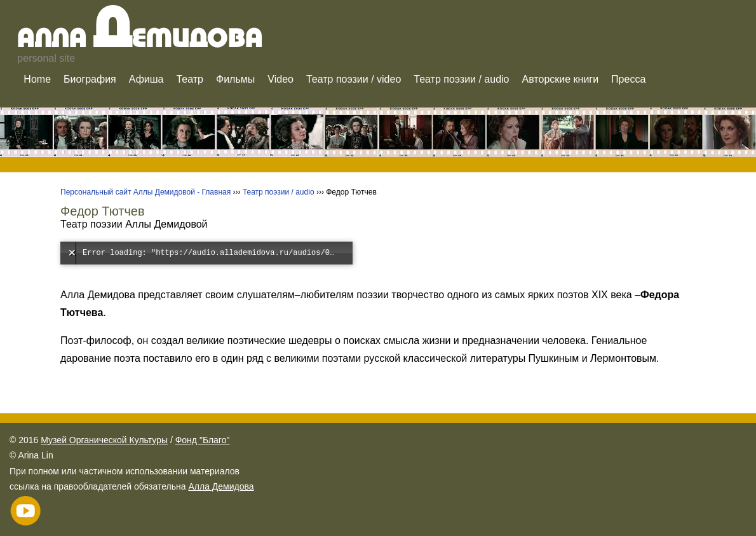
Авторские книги (561, 79)
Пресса (628, 79)
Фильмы (235, 79)
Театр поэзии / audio (461, 79)
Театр (190, 79)
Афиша (146, 79)
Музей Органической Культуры (104, 440)
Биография (90, 79)
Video (280, 79)
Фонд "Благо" (203, 440)
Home (37, 79)
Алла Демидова (221, 486)
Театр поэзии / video (354, 79)
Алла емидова (140, 40)
